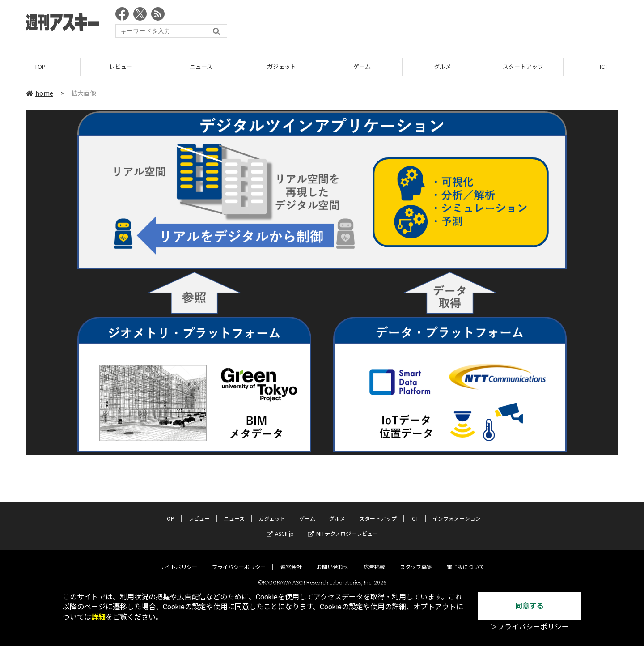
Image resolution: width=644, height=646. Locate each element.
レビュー (121, 67)
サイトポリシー (178, 560)
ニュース (201, 67)
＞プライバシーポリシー (530, 627)
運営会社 (291, 560)
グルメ (443, 67)
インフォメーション (457, 512)
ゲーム (362, 67)
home (40, 93)
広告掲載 (374, 560)
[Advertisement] (455, 25)
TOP (40, 67)
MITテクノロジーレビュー (343, 527)
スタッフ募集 (416, 560)
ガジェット (282, 67)
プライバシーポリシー (239, 560)
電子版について (466, 560)
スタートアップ (523, 67)
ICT (604, 67)
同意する (530, 606)
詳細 (98, 617)
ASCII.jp (280, 527)
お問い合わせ (333, 560)
